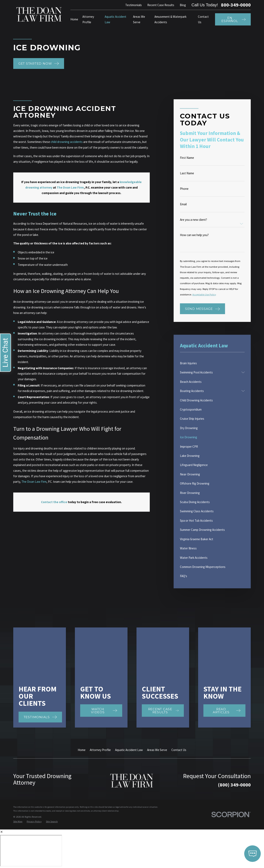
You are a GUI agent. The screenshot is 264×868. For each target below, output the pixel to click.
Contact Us (179, 697)
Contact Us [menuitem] (203, 19)
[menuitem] (212, 363)
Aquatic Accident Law (129, 697)
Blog (183, 5)
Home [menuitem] (74, 19)
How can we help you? (194, 235)
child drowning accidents (67, 142)
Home (82, 697)
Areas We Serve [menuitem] (139, 19)
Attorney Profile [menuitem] (88, 19)
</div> (31, 798)
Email (183, 204)
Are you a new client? (194, 220)
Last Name (187, 173)
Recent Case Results (161, 5)
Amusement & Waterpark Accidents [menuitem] (170, 19)
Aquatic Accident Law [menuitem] (115, 19)
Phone (184, 189)
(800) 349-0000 (234, 732)
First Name (187, 158)
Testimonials (134, 5)
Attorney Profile (100, 697)
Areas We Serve (157, 697)
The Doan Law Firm (34, 482)
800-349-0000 (236, 5)
